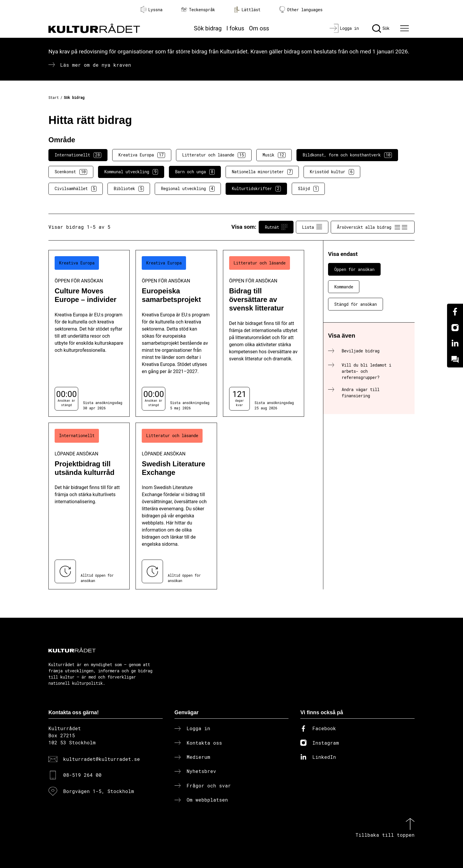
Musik (274, 155)
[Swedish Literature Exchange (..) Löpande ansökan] (176, 506)
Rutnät (276, 227)
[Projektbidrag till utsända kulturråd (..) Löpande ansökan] (89, 506)
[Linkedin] (455, 344)
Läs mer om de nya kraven (96, 65)
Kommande (344, 287)
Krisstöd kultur (332, 172)
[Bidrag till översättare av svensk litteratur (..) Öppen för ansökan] (264, 333)
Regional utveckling (188, 189)
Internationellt (78, 155)
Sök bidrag (208, 28)
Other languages (301, 10)
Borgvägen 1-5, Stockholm (99, 791)
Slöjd (308, 189)
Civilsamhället (76, 189)
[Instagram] (455, 328)
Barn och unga (195, 172)
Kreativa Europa (142, 155)
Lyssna (151, 9)
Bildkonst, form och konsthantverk (347, 155)
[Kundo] (455, 359)
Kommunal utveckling (131, 172)
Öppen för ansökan (354, 269)
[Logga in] (344, 28)
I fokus (235, 28)
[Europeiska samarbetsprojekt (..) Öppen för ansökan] (176, 333)
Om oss (259, 28)
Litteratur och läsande (214, 155)
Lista (312, 227)
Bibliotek (129, 189)
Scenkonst (71, 172)
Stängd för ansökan (356, 304)
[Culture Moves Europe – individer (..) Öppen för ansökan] (89, 333)
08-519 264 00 (82, 775)
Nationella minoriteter (262, 172)
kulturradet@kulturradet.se (102, 759)
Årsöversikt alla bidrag (373, 227)
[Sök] (381, 28)
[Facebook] (455, 312)
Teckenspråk (198, 10)
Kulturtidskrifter (256, 189)
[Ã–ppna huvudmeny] (405, 28)
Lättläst (247, 9)
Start (54, 97)
